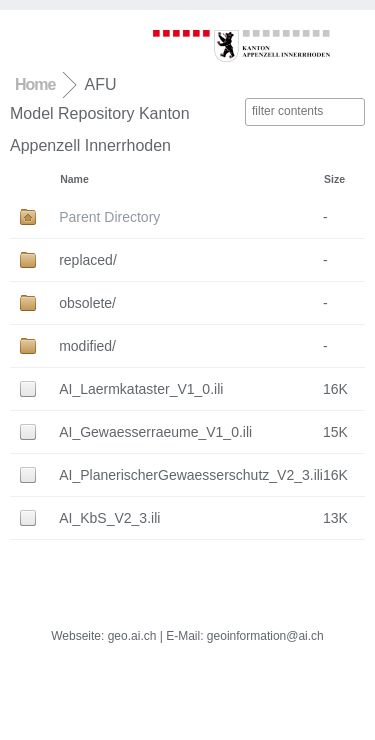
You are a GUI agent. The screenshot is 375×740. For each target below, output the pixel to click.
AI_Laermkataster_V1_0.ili (141, 389)
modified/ (87, 346)
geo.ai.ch (132, 636)
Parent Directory (109, 217)
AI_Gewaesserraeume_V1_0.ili (155, 432)
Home (35, 84)
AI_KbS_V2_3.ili (109, 518)
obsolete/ (87, 303)
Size (334, 179)
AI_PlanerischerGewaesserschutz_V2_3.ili (191, 475)
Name (74, 179)
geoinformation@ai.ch (265, 636)
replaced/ (88, 260)
